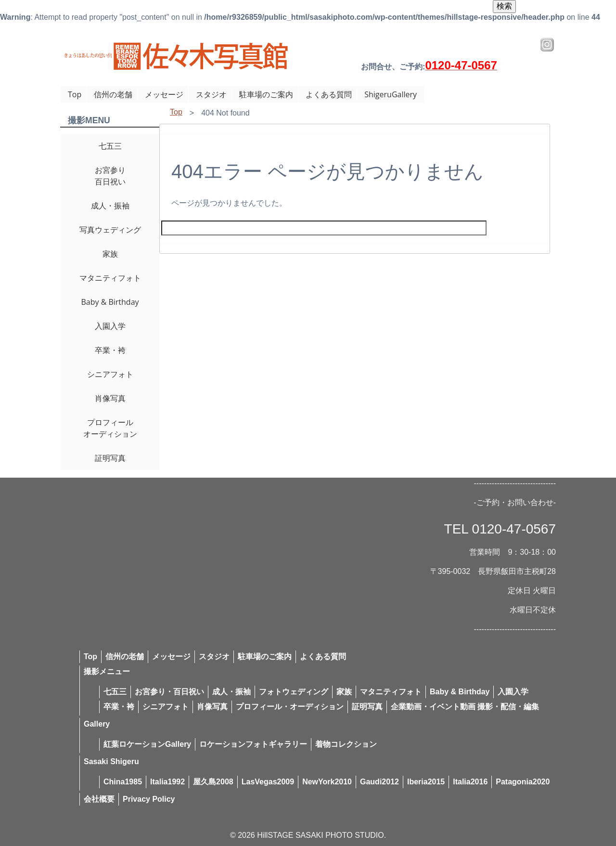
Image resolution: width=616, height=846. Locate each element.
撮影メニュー (107, 671)
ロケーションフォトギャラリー (253, 744)
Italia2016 (470, 782)
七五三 (110, 146)
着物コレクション (346, 744)
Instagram (547, 45)
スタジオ (211, 94)
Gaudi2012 (379, 782)
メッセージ (164, 94)
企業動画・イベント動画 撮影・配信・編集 (465, 707)
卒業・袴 (110, 350)
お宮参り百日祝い (110, 176)
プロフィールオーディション (110, 428)
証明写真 (110, 458)
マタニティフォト (110, 278)
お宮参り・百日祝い (169, 692)
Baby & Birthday (110, 302)
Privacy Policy (149, 799)
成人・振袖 (110, 206)
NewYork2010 (327, 782)
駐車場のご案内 (266, 94)
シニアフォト (110, 374)
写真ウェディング (110, 230)
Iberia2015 (426, 782)
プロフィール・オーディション (290, 707)
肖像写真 (110, 398)
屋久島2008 (213, 782)
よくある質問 (329, 94)
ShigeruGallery (391, 94)
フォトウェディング (294, 692)
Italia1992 (167, 782)
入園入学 (110, 326)
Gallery (97, 724)
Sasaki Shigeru (111, 761)
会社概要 (99, 799)
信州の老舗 (113, 94)
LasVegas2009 (268, 782)
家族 (110, 254)
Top (75, 94)
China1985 (123, 782)
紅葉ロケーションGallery (147, 744)
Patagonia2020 (523, 782)
